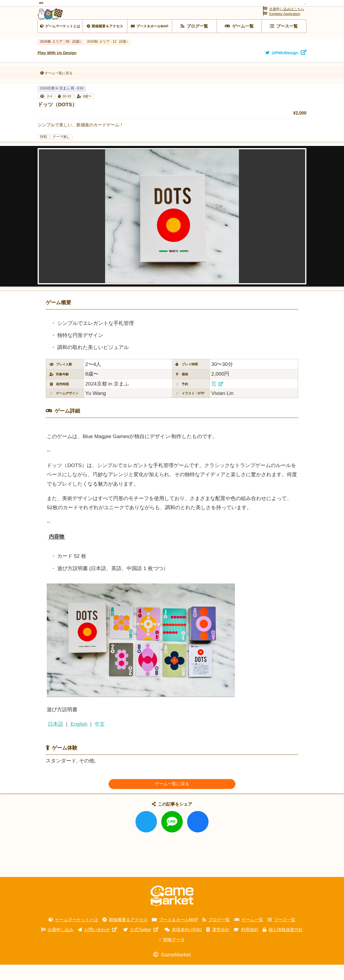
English (79, 739)
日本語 (55, 739)
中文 (100, 739)
